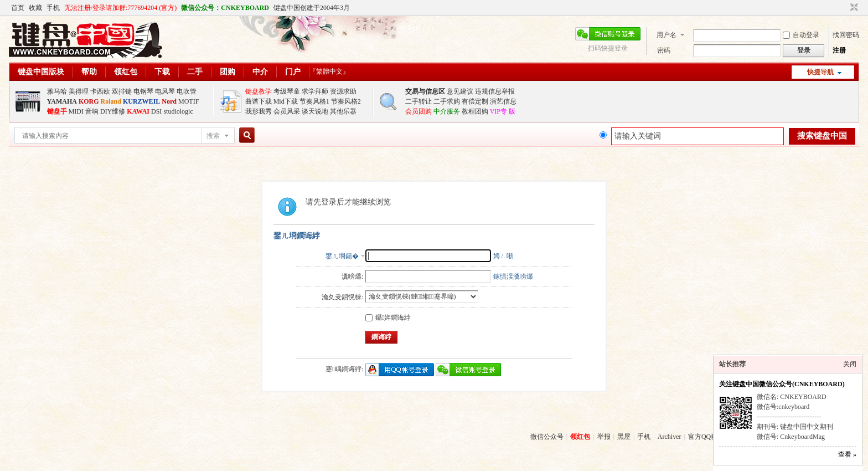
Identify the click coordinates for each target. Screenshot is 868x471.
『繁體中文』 (329, 71)
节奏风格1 (314, 101)
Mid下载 (286, 101)
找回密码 (846, 35)
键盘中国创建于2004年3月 (312, 8)
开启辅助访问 (844, 8)
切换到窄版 (853, 8)
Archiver (670, 437)
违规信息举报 (495, 91)
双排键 (122, 91)
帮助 (89, 72)
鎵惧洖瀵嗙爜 (513, 277)
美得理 (79, 91)
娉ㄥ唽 (503, 256)
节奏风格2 (346, 101)
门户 (293, 72)
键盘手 (57, 111)
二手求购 (447, 101)
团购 (228, 72)
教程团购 (475, 111)
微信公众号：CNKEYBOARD (225, 8)
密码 (664, 50)
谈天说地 (315, 111)
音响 (92, 111)
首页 (18, 8)
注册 (839, 50)
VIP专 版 (503, 111)
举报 (604, 437)
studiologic (178, 111)
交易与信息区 (425, 91)
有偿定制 (475, 101)
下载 (162, 72)
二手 (195, 72)
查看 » (847, 454)
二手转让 (418, 101)
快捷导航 (820, 72)
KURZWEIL (141, 101)
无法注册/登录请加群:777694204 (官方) (121, 8)
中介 (260, 72)
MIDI (76, 111)
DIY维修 (113, 111)
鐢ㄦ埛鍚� (342, 256)
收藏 (35, 8)
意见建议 (460, 91)
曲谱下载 (259, 101)
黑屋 (624, 437)
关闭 (850, 364)
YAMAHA (62, 101)
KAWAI (138, 111)
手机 (53, 8)
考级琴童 (287, 91)
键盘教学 (259, 91)
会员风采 (287, 111)
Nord (169, 101)
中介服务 (447, 111)
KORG (89, 101)
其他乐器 (343, 111)
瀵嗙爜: (352, 277)
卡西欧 (100, 91)
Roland (111, 101)
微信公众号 (547, 437)
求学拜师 (315, 91)
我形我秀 (259, 111)
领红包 (126, 72)
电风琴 (165, 91)
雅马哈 (57, 91)
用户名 (666, 35)
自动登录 (801, 35)
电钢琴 (143, 91)
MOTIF (188, 101)
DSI (156, 111)
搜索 (213, 136)
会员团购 (418, 111)
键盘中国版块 (41, 72)
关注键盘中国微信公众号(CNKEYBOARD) (782, 384)
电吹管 (187, 91)
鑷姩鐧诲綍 (388, 318)
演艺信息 (503, 101)
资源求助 (343, 91)
